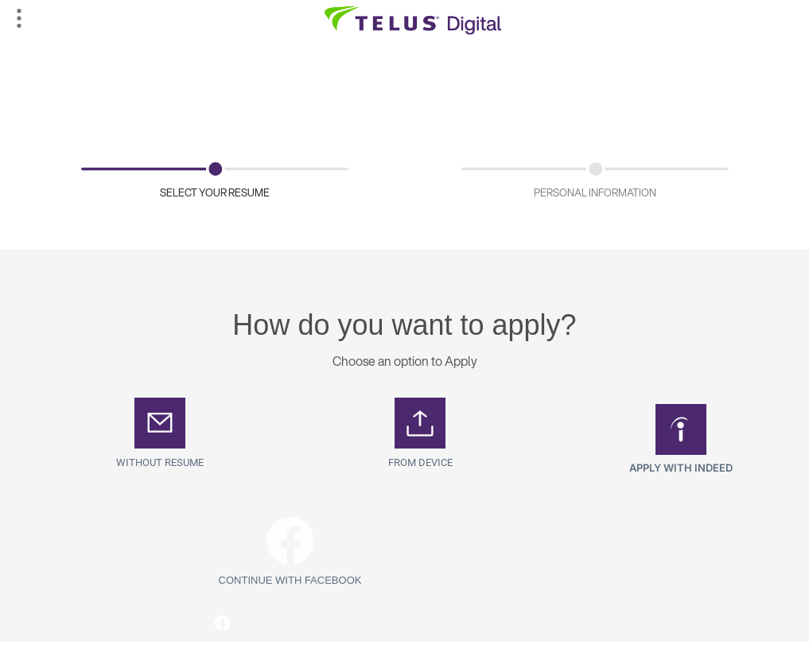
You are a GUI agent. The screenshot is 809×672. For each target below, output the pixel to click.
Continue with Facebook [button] (290, 580)
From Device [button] (420, 462)
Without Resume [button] (160, 462)
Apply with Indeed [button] (681, 468)
